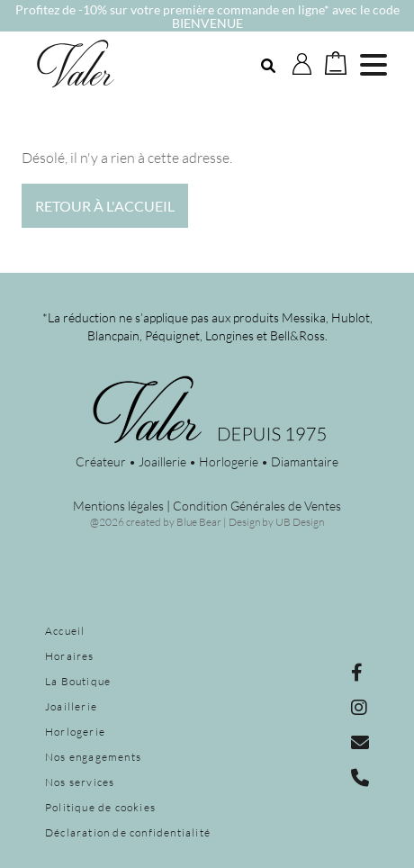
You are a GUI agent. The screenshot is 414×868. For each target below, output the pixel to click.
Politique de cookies (100, 807)
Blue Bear (199, 522)
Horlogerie (75, 732)
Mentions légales (118, 506)
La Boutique (78, 681)
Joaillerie (71, 706)
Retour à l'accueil (105, 206)
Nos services (80, 782)
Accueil (65, 631)
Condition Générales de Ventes (257, 506)
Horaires (70, 656)
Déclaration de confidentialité (128, 832)
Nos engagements (93, 757)
